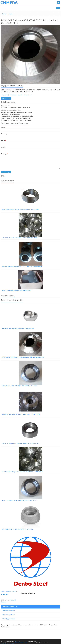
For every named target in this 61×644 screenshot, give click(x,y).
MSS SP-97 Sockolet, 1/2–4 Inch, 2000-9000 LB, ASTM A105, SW (20, 443)
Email (3, 141)
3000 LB (20, 95)
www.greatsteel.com (9, 615)
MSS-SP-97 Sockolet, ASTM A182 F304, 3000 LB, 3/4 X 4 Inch (20, 386)
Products (10, 14)
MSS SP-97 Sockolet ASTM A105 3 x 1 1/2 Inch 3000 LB (18, 328)
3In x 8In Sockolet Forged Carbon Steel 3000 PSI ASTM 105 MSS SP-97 (22, 472)
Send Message (6, 172)
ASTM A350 (13, 95)
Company (4, 134)
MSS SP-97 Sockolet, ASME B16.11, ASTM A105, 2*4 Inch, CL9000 (21, 414)
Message (4, 154)
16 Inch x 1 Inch (28, 95)
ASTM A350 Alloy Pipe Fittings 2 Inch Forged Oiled (16, 290)
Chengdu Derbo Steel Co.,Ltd (10, 592)
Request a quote (6, 99)
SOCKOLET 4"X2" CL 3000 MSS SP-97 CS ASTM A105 (18, 529)
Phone (3, 147)
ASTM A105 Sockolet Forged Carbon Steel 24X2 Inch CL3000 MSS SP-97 (23, 357)
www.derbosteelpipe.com (10, 607)
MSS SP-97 (5, 95)
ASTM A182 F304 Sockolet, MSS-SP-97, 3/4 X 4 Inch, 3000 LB (20, 500)
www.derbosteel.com (9, 611)
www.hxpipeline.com (9, 619)
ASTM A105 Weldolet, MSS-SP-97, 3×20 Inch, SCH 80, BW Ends (20, 209)
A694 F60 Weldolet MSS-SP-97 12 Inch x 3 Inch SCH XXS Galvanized (22, 267)
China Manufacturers (21, 642)
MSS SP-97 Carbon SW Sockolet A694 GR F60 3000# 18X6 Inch (20, 238)
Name (4, 127)
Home (4, 14)
